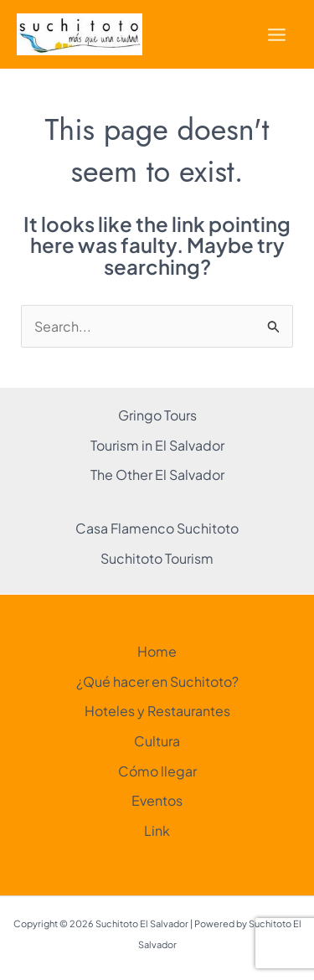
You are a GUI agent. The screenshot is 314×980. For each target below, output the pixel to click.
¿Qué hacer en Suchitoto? (157, 681)
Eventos (157, 800)
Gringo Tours (157, 415)
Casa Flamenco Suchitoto (157, 528)
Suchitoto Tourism (157, 558)
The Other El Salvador (157, 475)
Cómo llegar (157, 771)
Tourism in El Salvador (157, 445)
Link (157, 830)
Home (157, 651)
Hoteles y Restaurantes (157, 711)
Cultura (157, 741)
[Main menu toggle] (277, 35)
